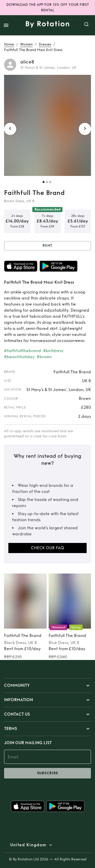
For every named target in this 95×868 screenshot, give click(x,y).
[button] (48, 686)
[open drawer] (6, 25)
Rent (48, 246)
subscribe (48, 773)
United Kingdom (28, 845)
